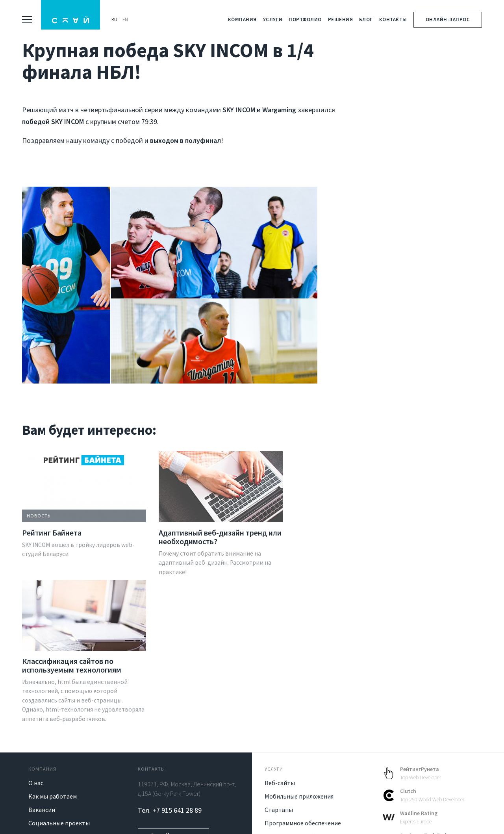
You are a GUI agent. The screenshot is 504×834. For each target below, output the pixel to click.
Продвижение (284, 760)
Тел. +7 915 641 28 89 (170, 694)
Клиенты (41, 747)
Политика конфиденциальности (235, 820)
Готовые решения (289, 774)
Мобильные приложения (299, 680)
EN (127, 19)
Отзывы (40, 734)
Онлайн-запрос (448, 19)
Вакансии (42, 693)
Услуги (273, 19)
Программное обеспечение (303, 707)
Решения (341, 19)
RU (116, 19)
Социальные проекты (59, 707)
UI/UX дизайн (283, 734)
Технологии (45, 720)
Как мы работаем (53, 680)
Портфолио (305, 19)
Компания (242, 19)
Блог (366, 19)
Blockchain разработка (297, 720)
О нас (36, 667)
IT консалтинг (284, 747)
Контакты (393, 19)
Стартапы (279, 693)
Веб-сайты (280, 667)
